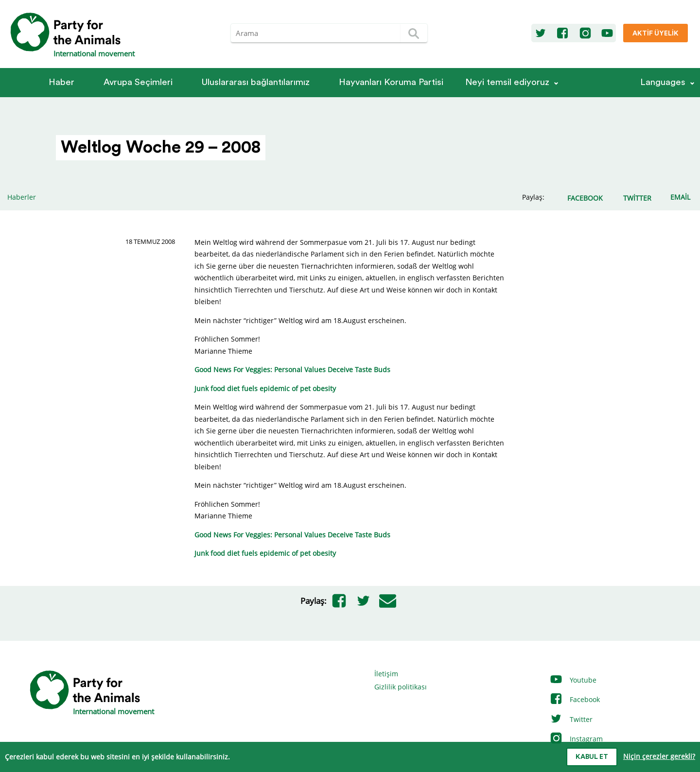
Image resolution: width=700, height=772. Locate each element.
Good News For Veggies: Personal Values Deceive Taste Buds (292, 369)
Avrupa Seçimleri (138, 82)
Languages (663, 82)
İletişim (386, 674)
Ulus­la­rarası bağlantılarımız (256, 82)
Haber (61, 82)
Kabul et (592, 757)
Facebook (575, 699)
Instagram (576, 739)
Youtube (573, 680)
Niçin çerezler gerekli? (659, 756)
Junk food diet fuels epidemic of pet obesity (265, 388)
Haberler (22, 197)
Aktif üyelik (656, 34)
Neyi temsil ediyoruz (507, 82)
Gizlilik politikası (401, 687)
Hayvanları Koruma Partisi (391, 82)
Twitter (571, 719)
